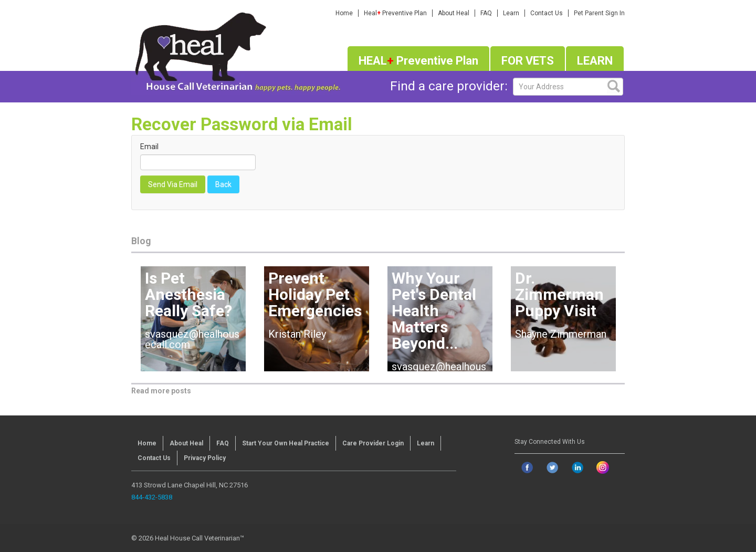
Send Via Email (173, 184)
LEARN (595, 61)
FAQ (486, 13)
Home (344, 13)
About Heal (454, 13)
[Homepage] (236, 50)
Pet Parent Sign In (599, 13)
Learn (511, 13)
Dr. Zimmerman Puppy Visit (559, 294)
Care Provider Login (373, 443)
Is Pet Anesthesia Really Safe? (188, 294)
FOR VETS (528, 61)
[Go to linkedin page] (577, 467)
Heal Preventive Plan (395, 13)
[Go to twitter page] (552, 467)
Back (223, 184)
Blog (141, 241)
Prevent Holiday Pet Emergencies (315, 294)
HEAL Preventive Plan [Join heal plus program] (418, 61)
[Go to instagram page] (603, 467)
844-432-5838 (152, 497)
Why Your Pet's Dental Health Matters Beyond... (434, 311)
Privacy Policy (205, 458)
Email (149, 147)
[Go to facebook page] (527, 467)
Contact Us (547, 13)
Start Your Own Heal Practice (286, 443)
